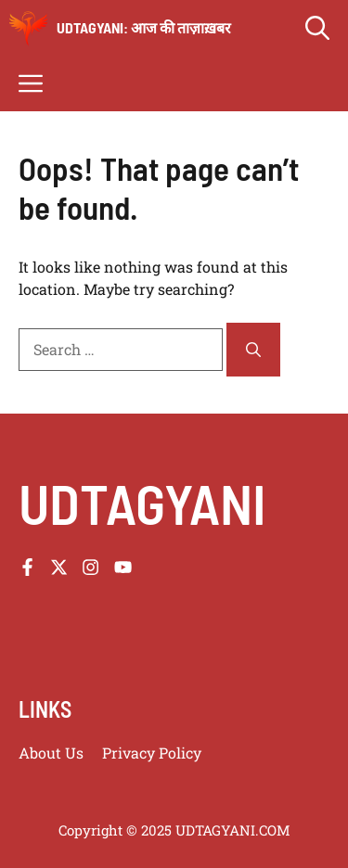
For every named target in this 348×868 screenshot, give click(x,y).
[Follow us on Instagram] (90, 567)
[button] (317, 28)
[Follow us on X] (59, 567)
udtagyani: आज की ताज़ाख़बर (144, 27)
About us (51, 753)
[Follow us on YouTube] (123, 567)
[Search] (253, 350)
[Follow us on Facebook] (27, 567)
